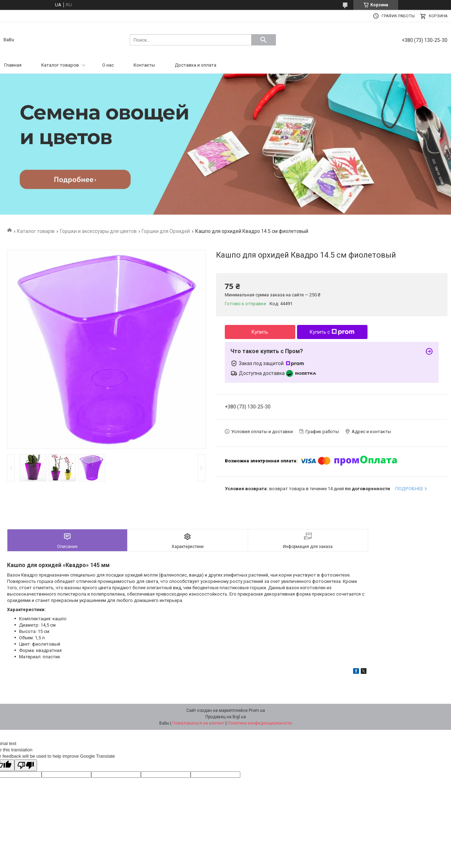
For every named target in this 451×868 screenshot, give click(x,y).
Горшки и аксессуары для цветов (98, 231)
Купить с (332, 332)
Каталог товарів (36, 231)
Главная (13, 65)
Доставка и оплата (196, 65)
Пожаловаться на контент (198, 723)
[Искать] (264, 40)
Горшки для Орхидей (166, 231)
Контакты (144, 65)
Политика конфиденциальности (260, 723)
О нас (108, 65)
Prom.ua (257, 710)
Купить (260, 332)
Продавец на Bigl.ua (226, 717)
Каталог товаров (60, 65)
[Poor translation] (26, 765)
